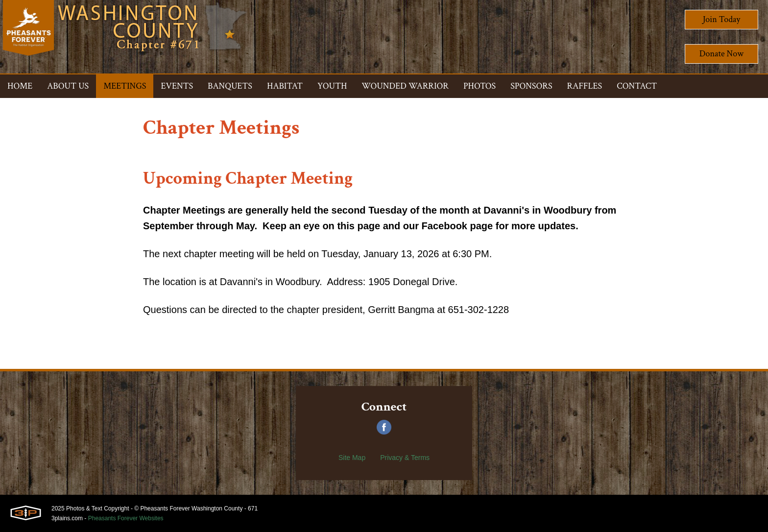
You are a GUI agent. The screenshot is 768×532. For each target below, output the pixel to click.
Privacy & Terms (405, 458)
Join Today (722, 19)
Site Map (352, 458)
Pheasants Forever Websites (126, 518)
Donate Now (721, 54)
